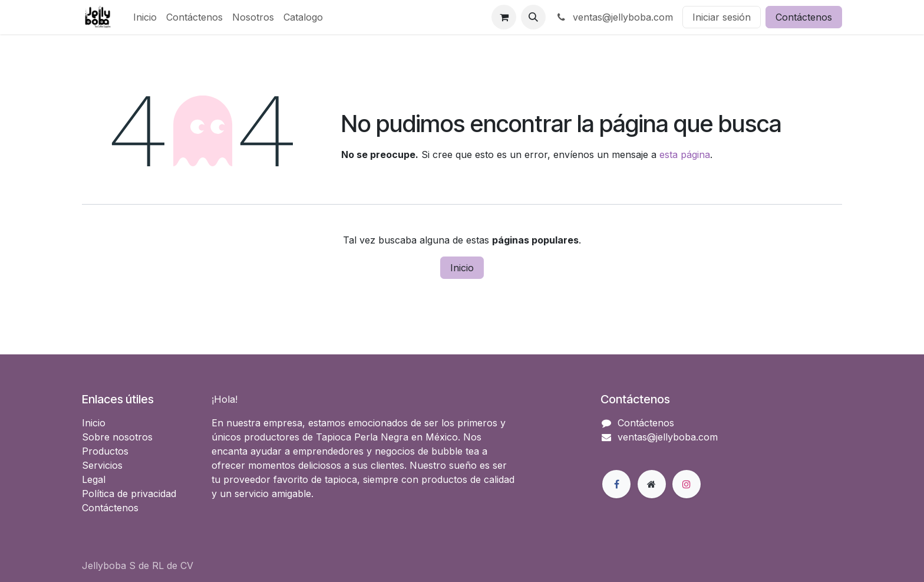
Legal (94, 479)
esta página (685, 154)
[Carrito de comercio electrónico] (504, 17)
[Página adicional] (652, 484)
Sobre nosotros (117, 437)
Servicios (102, 465)
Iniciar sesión (722, 17)
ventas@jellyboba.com (614, 17)
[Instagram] (687, 484)
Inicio (462, 268)
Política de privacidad (129, 494)
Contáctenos (804, 17)
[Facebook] (616, 484)
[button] (533, 17)
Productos (105, 451)
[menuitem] (145, 17)
